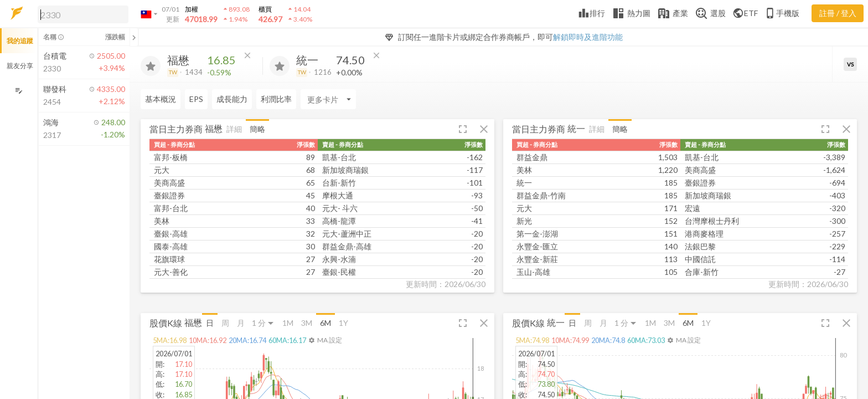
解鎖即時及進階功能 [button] (588, 37)
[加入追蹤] (151, 66)
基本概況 (161, 99)
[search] (83, 14)
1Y (343, 323)
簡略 (257, 129)
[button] (81, 14)
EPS (196, 99)
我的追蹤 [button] (20, 41)
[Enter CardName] (328, 99)
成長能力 (232, 99)
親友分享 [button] (20, 66)
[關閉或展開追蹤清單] (134, 37)
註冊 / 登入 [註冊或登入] (838, 13)
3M (307, 323)
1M (288, 323)
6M (325, 323)
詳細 (234, 129)
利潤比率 (276, 99)
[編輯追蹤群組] (19, 91)
